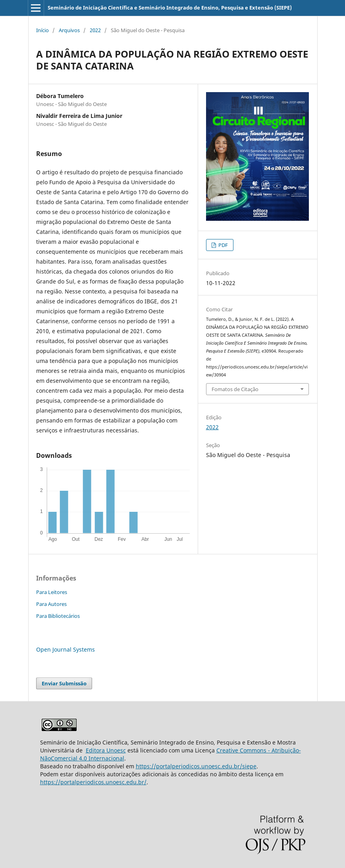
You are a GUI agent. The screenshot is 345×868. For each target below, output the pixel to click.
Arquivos (69, 30)
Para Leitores (52, 592)
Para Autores (51, 604)
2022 (95, 30)
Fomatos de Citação (235, 389)
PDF (223, 245)
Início (42, 30)
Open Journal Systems (66, 649)
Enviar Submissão (64, 683)
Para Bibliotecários (58, 616)
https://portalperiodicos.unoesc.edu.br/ (93, 782)
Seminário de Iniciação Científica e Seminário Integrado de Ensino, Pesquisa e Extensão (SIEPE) (170, 8)
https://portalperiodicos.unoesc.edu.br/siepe (196, 766)
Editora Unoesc (106, 750)
